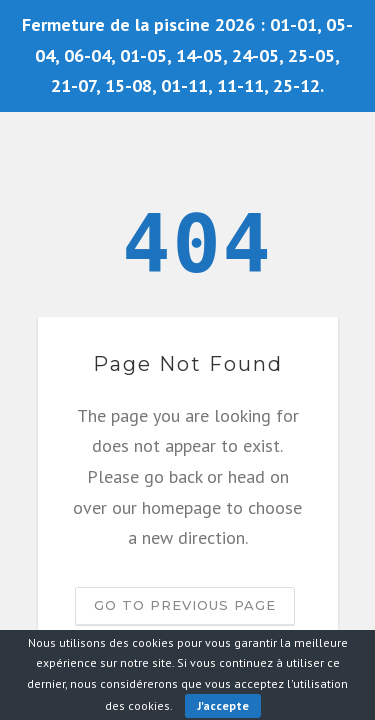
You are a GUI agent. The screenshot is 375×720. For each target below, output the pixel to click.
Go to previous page (185, 605)
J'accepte (223, 705)
